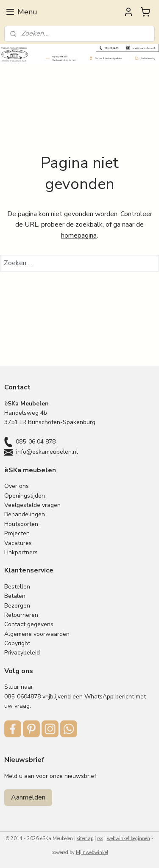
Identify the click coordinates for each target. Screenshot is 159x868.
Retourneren (21, 615)
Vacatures (18, 543)
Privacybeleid (22, 653)
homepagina (79, 235)
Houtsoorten (21, 524)
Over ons (17, 486)
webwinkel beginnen (128, 839)
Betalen (15, 596)
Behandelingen (25, 514)
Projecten (17, 533)
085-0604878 (22, 697)
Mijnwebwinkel (92, 853)
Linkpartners (21, 552)
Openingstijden (25, 496)
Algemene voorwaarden (37, 634)
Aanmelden (28, 797)
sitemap (85, 839)
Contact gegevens (29, 624)
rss (100, 839)
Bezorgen (17, 606)
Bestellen (17, 587)
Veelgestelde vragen (32, 505)
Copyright (17, 643)
